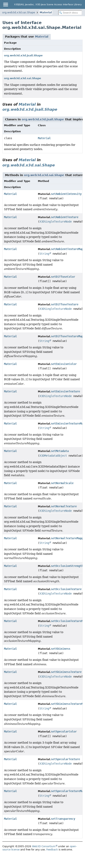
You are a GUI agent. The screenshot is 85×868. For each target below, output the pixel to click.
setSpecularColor (64, 731)
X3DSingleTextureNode (56, 222)
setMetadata (60, 451)
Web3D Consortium (44, 846)
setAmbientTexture (65, 217)
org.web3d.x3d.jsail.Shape (23, 55)
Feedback (52, 850)
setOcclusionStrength (67, 566)
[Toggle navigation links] (5, 4)
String (44, 254)
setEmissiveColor (64, 364)
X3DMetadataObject (53, 456)
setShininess (61, 649)
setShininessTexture (66, 672)
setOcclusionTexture (66, 589)
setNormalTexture (64, 506)
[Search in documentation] (70, 13)
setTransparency (63, 819)
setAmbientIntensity (66, 194)
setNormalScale (62, 483)
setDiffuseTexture (65, 304)
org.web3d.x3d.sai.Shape (19, 12)
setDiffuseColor (63, 277)
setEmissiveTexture (65, 391)
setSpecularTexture (65, 759)
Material (46, 12)
